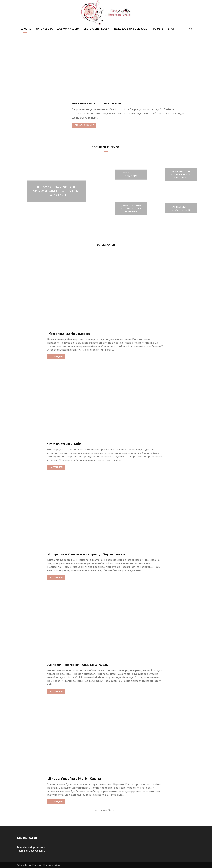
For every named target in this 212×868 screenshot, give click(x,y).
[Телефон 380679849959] (106, 851)
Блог (171, 29)
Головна (25, 29)
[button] (191, 29)
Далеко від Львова (97, 29)
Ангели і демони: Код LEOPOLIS (82, 664)
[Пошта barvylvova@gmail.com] (106, 847)
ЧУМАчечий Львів (67, 444)
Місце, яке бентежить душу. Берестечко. (93, 554)
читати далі (56, 357)
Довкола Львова (68, 29)
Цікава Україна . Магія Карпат (80, 778)
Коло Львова (44, 29)
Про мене (157, 29)
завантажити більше (106, 810)
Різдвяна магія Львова (72, 333)
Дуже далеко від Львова (130, 29)
